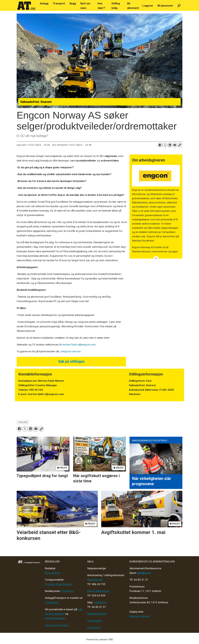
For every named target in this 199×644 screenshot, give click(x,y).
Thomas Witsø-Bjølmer (59, 584)
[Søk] (179, 6)
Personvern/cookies (57, 625)
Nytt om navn (85, 6)
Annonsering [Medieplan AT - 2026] (95, 621)
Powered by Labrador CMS (100, 640)
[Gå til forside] (26, 6)
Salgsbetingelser (97, 614)
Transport (59, 3)
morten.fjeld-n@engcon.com (79, 345)
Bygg (73, 3)
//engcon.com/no (70, 351)
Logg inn (148, 6)
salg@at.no (100, 602)
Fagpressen (52, 602)
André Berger (95, 580)
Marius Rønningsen (98, 591)
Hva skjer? (101, 6)
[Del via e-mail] (175, 145)
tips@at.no (68, 591)
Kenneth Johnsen (140, 616)
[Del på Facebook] (160, 145)
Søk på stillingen (71, 362)
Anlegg (44, 3)
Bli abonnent (133, 6)
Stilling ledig (116, 6)
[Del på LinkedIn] (170, 145)
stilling (23, 422)
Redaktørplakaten (55, 618)
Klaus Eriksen (53, 573)
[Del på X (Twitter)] (165, 145)
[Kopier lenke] (180, 145)
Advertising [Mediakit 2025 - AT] (94, 628)
